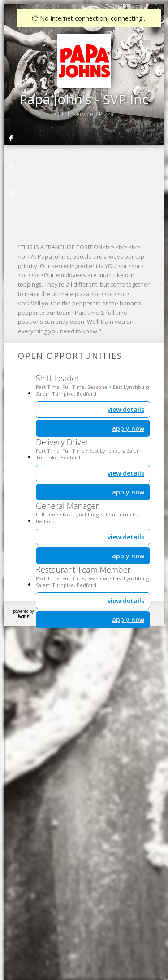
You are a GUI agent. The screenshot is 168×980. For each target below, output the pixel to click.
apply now (128, 620)
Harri (24, 616)
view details (126, 601)
